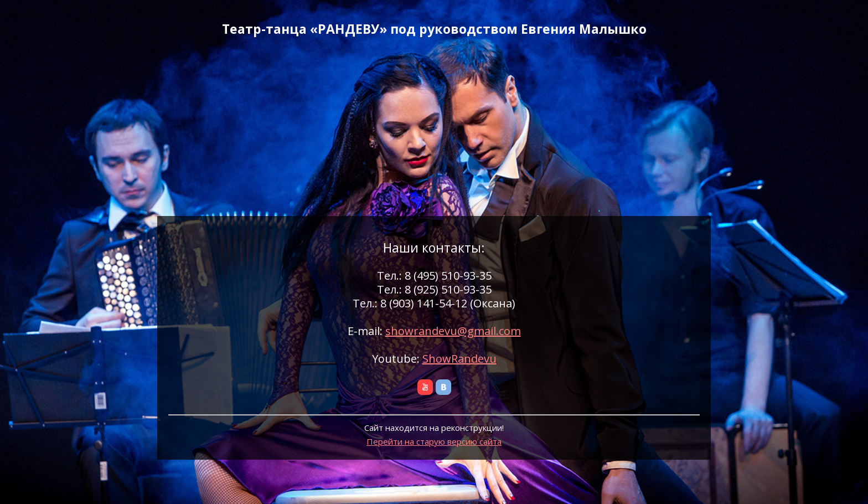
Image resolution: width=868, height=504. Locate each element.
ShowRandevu (459, 359)
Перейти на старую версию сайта (434, 441)
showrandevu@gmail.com (453, 331)
